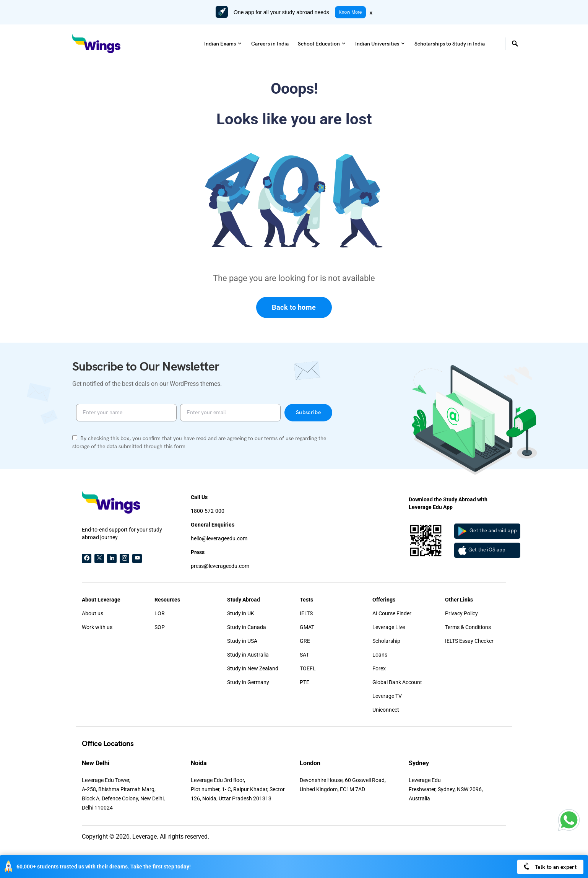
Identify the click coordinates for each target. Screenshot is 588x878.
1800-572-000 (208, 511)
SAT (304, 655)
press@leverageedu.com (220, 566)
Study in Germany (248, 682)
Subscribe (308, 412)
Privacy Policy (461, 613)
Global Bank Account (397, 682)
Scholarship (386, 641)
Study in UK (241, 613)
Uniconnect (386, 710)
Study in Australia (248, 655)
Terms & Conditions (468, 627)
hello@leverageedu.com (219, 538)
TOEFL (308, 668)
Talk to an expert (550, 866)
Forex (379, 668)
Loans (380, 655)
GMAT (307, 627)
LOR (160, 613)
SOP (160, 627)
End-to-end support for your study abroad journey (122, 533)
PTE (305, 682)
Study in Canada (247, 627)
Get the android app (488, 531)
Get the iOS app (482, 550)
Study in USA (242, 641)
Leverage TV (387, 696)
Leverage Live (389, 627)
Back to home (294, 307)
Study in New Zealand (253, 668)
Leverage (145, 837)
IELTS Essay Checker (469, 641)
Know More (350, 12)
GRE (305, 641)
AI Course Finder (392, 613)
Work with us (97, 627)
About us (93, 613)
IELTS (306, 613)
